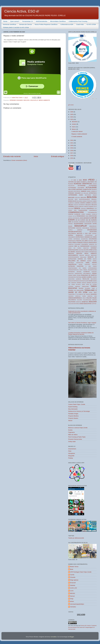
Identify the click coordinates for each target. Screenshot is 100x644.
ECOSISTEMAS (79, 224)
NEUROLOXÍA (80, 263)
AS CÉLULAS (85, 193)
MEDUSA (82, 255)
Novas (5, 21)
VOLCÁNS (79, 300)
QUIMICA (84, 277)
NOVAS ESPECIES (84, 264)
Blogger (72, 637)
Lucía (72, 591)
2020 (72, 145)
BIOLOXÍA (27, 100)
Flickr (70, 451)
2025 (72, 114)
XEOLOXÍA (93, 302)
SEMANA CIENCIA (81, 283)
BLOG (75, 201)
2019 (72, 148)
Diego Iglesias (74, 580)
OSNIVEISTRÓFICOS (73, 270)
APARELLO (94, 191)
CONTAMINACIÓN (92, 212)
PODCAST (94, 272)
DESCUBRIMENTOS (85, 218)
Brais (72, 569)
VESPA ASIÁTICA (87, 296)
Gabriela (73, 585)
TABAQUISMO (85, 287)
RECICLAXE (86, 279)
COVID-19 (94, 214)
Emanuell (73, 583)
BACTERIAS (88, 195)
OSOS (81, 270)
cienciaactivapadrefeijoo (77, 604)
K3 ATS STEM (91, 24)
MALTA (83, 252)
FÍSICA (75, 243)
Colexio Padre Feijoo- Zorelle (77, 404)
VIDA (95, 296)
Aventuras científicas (10, 24)
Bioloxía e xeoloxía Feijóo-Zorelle (78, 428)
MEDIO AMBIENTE (44, 100)
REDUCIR (71, 281)
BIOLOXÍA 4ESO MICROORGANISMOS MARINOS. (82, 199)
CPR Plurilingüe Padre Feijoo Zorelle (81, 572)
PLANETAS (87, 272)
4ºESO (91, 180)
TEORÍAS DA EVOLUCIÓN (76, 290)
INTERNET (94, 248)
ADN (70, 189)
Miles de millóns (73, 435)
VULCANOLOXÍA (87, 300)
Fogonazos (71, 432)
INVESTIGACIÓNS (73, 250)
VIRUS (84, 298)
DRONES (70, 224)
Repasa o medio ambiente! (79, 134)
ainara (72, 601)
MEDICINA (71, 253)
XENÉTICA (85, 302)
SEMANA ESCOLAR (92, 283)
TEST (95, 292)
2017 (72, 153)
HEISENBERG (85, 244)
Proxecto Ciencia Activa (75, 439)
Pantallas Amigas (73, 414)
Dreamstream (72, 449)
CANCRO (82, 203)
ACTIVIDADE (82, 186)
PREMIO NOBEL (72, 275)
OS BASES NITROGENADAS (88, 268)
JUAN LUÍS (74, 588)
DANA (87, 216)
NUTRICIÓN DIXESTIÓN (76, 266)
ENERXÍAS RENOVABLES (83, 228)
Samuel (72, 596)
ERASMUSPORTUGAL (75, 232)
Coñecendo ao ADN (67, 24)
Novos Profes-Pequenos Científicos (46, 24)
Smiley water (72, 442)
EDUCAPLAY (34, 100)
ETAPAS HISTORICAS (74, 239)
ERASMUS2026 (92, 230)
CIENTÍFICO (90, 209)
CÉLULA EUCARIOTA (79, 205)
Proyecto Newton (73, 418)
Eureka (70, 430)
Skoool (70, 421)
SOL (69, 284)
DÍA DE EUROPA (80, 220)
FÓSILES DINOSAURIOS (90, 243)
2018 (72, 151)
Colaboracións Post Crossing (78, 21)
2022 (72, 140)
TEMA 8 (94, 288)
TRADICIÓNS (71, 294)
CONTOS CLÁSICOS (74, 214)
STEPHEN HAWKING (74, 287)
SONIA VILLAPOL (76, 284)
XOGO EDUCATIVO (86, 304)
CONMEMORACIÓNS (76, 212)
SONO (83, 284)
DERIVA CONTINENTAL (74, 218)
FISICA (70, 243)
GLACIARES (77, 244)
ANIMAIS (84, 191)
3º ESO (74, 180)
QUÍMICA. (90, 277)
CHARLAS (81, 207)
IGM (76, 246)
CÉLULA (71, 205)
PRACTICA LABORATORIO (75, 273)
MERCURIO (94, 255)
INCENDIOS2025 (85, 246)
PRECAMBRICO (87, 273)
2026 (72, 112)
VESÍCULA (78, 296)
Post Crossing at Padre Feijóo (77, 437)
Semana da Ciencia (25, 24)
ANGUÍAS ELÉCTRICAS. (74, 191)
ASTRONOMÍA (73, 195)
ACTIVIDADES (93, 186)
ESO (90, 234)
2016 (72, 156)
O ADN (88, 266)
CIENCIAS (83, 209)
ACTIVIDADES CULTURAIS (76, 188)
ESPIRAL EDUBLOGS (75, 235)
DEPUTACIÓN (93, 216)
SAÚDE (91, 281)
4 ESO (79, 180)
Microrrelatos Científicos (58, 21)
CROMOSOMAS (81, 216)
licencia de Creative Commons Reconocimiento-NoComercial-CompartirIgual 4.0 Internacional (82, 627)
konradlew (54, 637)
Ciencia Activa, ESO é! (22, 11)
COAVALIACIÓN (83, 210)
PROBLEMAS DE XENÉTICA (89, 275)
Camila (72, 575)
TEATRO (81, 288)
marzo (74, 127)
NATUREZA (71, 263)
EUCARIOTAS (84, 239)
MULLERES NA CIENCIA (77, 261)
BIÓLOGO (78, 197)
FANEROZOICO (72, 241)
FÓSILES (80, 243)
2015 (72, 158)
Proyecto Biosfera (73, 416)
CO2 (96, 209)
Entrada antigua (58, 156)
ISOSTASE (81, 250)
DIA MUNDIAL (75, 222)
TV (76, 294)
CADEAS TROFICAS (87, 201)
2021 (72, 143)
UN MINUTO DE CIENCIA (84, 294)
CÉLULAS (94, 205)
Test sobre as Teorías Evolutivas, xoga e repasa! (82, 323)
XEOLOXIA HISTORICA (74, 304)
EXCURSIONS (93, 239)
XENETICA (79, 302)
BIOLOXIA (84, 197)
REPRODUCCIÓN (78, 281)
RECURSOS (94, 279)
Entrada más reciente (12, 156)
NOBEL (88, 263)
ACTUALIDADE (91, 187)
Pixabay (71, 458)
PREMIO (94, 273)
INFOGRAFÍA (93, 246)
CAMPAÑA (77, 203)
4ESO (85, 180)
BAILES (95, 195)
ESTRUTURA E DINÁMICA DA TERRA (86, 237)
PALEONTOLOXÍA (92, 270)
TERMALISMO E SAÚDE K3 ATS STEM (16, 28)
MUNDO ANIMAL (92, 261)
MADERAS (78, 252)
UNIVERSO (94, 294)
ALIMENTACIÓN (87, 189)
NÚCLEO (94, 264)
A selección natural (77, 131)
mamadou (73, 607)
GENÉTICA (71, 244)
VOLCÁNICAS (72, 300)
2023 (72, 119)
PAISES (85, 270)
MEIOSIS (87, 255)
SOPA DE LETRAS (91, 284)
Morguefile (71, 456)
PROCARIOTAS (72, 277)
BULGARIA (79, 201)
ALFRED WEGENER (77, 189)
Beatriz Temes (74, 567)
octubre (74, 124)
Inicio (36, 156)
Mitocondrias (83, 257)
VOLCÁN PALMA (91, 298)
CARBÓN (88, 203)
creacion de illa (72, 216)
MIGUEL (73, 593)
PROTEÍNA (79, 277)
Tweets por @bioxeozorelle (76, 538)
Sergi (72, 599)
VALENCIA (71, 296)
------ (69, 180)
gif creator (71, 105)
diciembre (75, 122)
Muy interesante (73, 409)
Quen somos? (15, 21)
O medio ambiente (77, 137)
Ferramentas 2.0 (28, 21)
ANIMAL (89, 191)
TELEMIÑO (87, 288)
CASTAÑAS (94, 203)
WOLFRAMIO (72, 302)
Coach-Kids (80, 24)
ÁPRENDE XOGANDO (16, 100)
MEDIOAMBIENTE (73, 255)
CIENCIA (77, 208)
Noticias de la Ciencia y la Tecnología (79, 411)
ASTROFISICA (93, 193)
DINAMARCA (82, 222)
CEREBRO (71, 207)
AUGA (81, 195)
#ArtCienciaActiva (42, 21)
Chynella (73, 577)
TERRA (91, 292)
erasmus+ (80, 230)
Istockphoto (72, 453)
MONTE (95, 259)
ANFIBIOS (94, 189)
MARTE (87, 252)
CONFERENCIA (93, 210)
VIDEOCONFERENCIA (75, 298)
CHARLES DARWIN (88, 207)
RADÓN (95, 277)
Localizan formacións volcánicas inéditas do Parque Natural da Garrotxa (81, 333)
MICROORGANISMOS (74, 257)
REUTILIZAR (85, 281)
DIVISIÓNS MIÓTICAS (91, 222)
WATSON (94, 300)
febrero (74, 129)
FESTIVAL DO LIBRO (82, 241)
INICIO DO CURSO (75, 248)
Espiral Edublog (73, 407)
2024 (72, 117)
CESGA (76, 207)
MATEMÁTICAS (93, 252)
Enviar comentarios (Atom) (19, 160)
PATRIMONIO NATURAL (75, 272)
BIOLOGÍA (71, 197)
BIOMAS (71, 201)
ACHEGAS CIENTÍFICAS (83, 184)
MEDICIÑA (79, 253)
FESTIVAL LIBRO (92, 241)
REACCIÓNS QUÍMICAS (75, 279)
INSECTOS (86, 248)
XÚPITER (94, 304)
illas (79, 246)
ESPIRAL (94, 234)
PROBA (79, 275)
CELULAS (88, 205)
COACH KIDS (72, 210)
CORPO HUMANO (86, 214)
